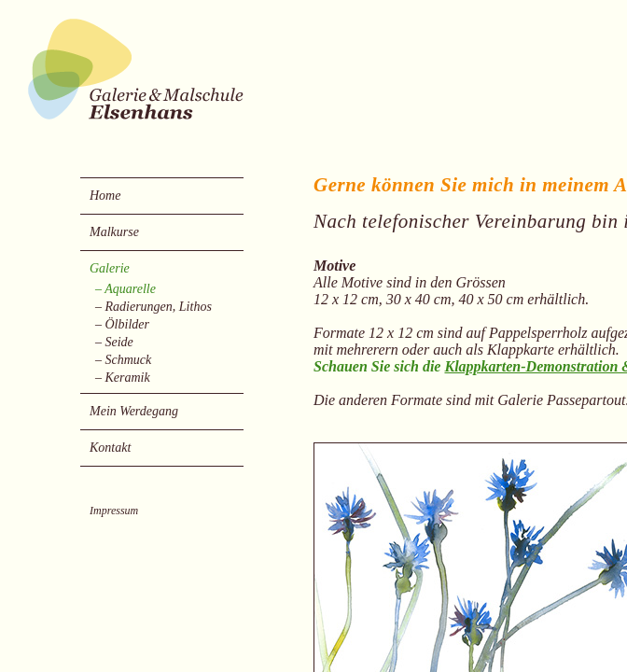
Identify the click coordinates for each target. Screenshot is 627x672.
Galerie (110, 268)
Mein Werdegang (134, 411)
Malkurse (114, 232)
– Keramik (123, 378)
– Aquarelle (125, 289)
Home (105, 196)
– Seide (114, 343)
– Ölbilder (122, 325)
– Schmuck (123, 360)
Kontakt (110, 448)
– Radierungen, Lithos (153, 307)
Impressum (114, 511)
